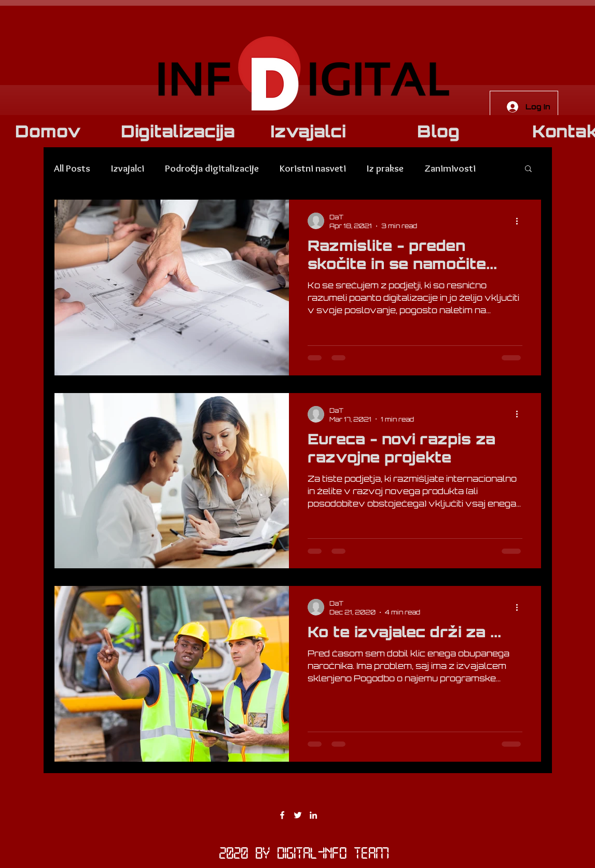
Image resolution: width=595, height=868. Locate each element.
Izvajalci (128, 168)
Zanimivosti (450, 168)
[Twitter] (298, 815)
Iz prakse (385, 168)
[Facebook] (282, 815)
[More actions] (521, 221)
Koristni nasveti (313, 168)
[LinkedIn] (313, 815)
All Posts (72, 168)
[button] (528, 169)
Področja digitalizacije (212, 168)
